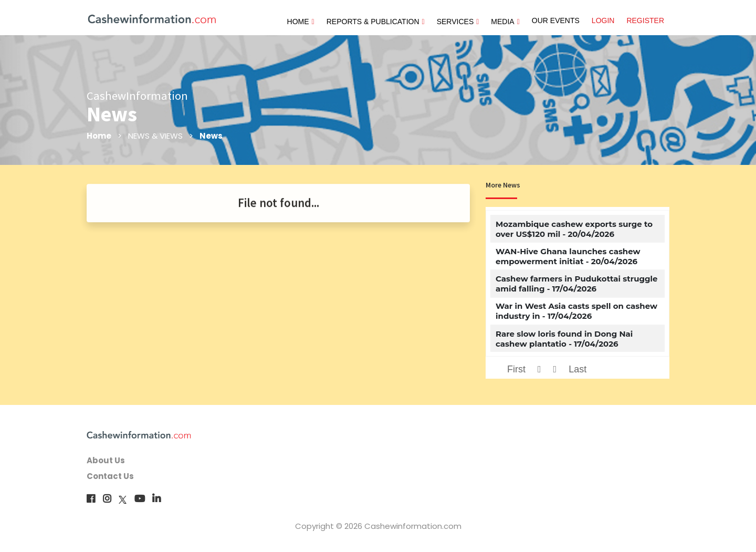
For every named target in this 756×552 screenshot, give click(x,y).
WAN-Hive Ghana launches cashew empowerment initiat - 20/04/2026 (568, 256)
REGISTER (645, 20)
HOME (301, 22)
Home (99, 136)
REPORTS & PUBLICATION (376, 22)
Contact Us (110, 476)
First (516, 369)
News (211, 136)
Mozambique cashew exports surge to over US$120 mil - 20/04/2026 (574, 229)
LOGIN (603, 20)
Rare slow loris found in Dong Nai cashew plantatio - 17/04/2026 (564, 339)
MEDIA (505, 22)
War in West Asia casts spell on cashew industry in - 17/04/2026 (576, 311)
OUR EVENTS (556, 20)
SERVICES (458, 22)
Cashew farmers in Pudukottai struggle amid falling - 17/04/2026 (577, 284)
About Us (106, 460)
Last (577, 369)
